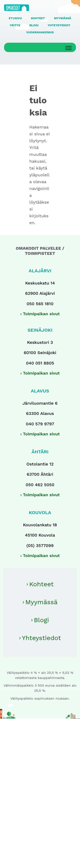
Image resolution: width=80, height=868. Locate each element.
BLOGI (34, 25)
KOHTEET (38, 18)
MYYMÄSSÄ (63, 18)
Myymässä (41, 602)
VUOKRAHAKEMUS (40, 32)
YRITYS (15, 25)
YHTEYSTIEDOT (59, 25)
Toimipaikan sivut (41, 314)
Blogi (41, 620)
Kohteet (41, 584)
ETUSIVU (15, 18)
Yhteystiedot (41, 638)
